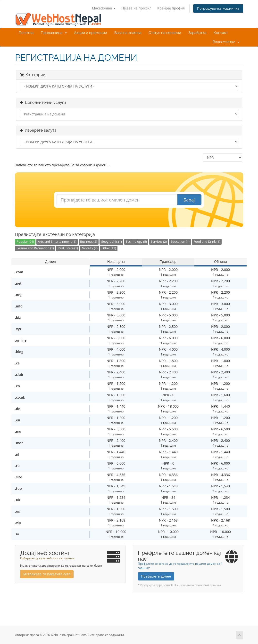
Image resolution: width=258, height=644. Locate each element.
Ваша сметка (226, 42)
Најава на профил (136, 8)
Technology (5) (136, 242)
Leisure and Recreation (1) (35, 248)
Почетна (26, 33)
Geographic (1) (111, 242)
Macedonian (104, 8)
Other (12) (109, 248)
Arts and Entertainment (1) (57, 242)
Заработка (197, 33)
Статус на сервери (165, 33)
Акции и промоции (91, 33)
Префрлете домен (156, 576)
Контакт (221, 33)
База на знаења (128, 33)
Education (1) (180, 242)
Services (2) (159, 242)
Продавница (54, 33)
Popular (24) (25, 242)
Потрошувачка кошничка (218, 8)
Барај (189, 200)
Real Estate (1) (68, 248)
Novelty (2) (90, 248)
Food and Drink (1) (207, 242)
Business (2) (89, 242)
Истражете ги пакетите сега (47, 574)
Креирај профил (171, 8)
